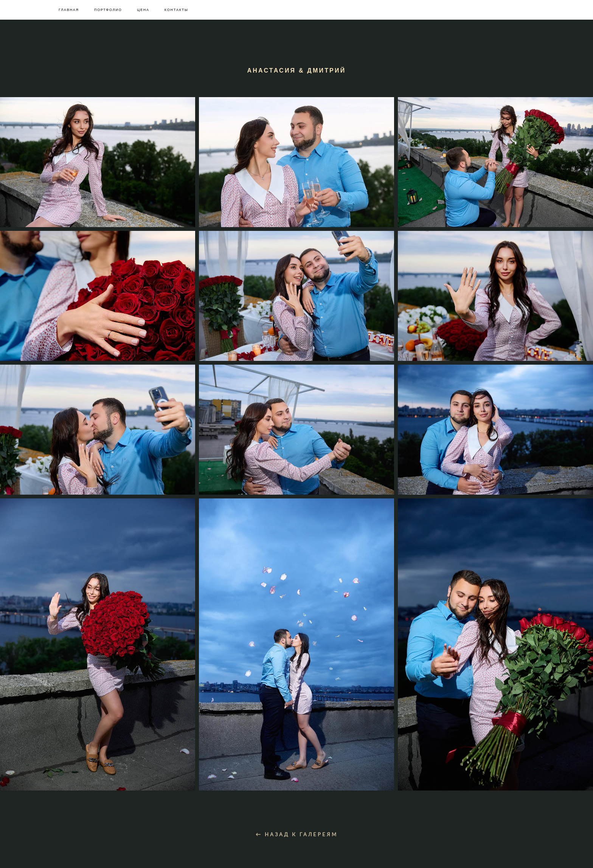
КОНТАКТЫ (176, 10)
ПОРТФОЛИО (108, 10)
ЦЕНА (143, 10)
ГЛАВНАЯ (69, 10)
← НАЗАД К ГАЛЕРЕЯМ (297, 844)
